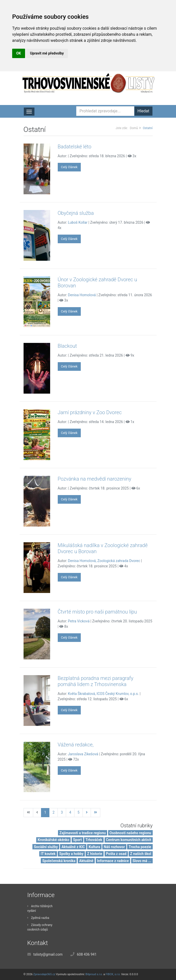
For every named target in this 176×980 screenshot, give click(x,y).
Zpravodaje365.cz (44, 974)
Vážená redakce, (76, 745)
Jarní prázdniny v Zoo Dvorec (90, 412)
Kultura (94, 847)
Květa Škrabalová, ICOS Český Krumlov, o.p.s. (103, 694)
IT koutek (48, 854)
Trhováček (94, 840)
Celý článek (69, 167)
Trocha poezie (140, 847)
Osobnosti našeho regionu (130, 833)
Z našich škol (141, 854)
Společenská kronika (59, 861)
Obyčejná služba (76, 213)
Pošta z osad (116, 854)
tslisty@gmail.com (48, 954)
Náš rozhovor (114, 847)
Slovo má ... (142, 861)
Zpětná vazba (38, 918)
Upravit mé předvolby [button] (47, 53)
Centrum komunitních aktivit (129, 840)
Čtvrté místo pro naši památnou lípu (97, 612)
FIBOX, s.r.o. (113, 974)
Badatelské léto (75, 147)
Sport (77, 840)
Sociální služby (46, 847)
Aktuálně (86, 861)
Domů (134, 128)
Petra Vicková (79, 621)
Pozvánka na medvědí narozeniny (95, 479)
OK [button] (19, 53)
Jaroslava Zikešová (83, 754)
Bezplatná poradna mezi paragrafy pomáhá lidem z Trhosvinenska (96, 681)
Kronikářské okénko (54, 840)
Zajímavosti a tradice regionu (83, 833)
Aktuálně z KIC (73, 847)
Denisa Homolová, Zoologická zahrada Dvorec (104, 561)
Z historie (95, 854)
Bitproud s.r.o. (94, 974)
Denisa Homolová (82, 295)
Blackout (67, 346)
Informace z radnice (113, 861)
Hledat (143, 111)
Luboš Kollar (78, 222)
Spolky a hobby (71, 854)
